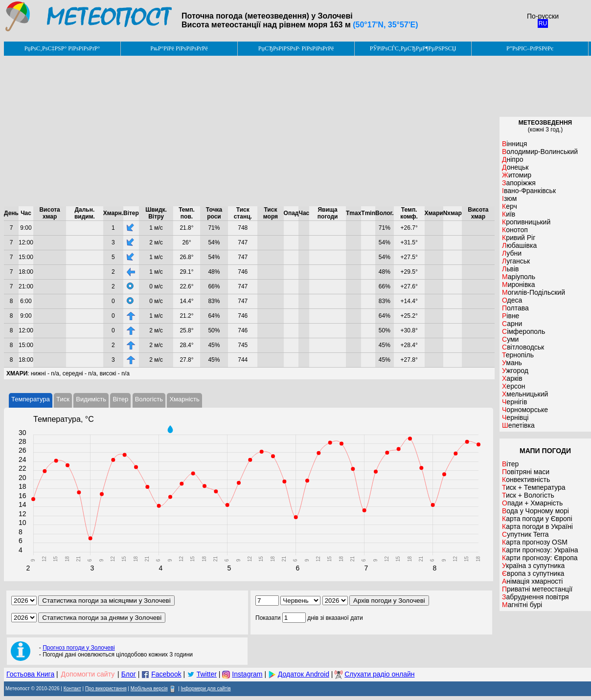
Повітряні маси (526, 472)
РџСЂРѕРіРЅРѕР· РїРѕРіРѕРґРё (296, 48)
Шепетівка (518, 425)
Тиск (63, 399)
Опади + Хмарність (532, 503)
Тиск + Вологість (528, 495)
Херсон (514, 386)
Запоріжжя (519, 183)
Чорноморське (525, 410)
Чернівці (515, 417)
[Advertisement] (249, 131)
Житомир (517, 175)
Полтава (515, 308)
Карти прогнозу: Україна (540, 550)
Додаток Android (304, 674)
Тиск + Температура (534, 487)
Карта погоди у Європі (537, 519)
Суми (510, 339)
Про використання (106, 689)
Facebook (166, 674)
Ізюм (509, 198)
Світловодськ (523, 347)
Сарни (512, 324)
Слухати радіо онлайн (379, 674)
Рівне (511, 316)
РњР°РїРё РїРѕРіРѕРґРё (179, 48)
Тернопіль (518, 355)
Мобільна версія (149, 689)
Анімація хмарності (532, 581)
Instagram (247, 674)
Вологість (149, 399)
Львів (510, 269)
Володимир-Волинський (540, 152)
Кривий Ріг (519, 238)
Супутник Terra (525, 534)
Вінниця (514, 144)
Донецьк (515, 167)
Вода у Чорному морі (535, 511)
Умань (512, 363)
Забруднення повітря (535, 597)
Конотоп (515, 230)
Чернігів (514, 402)
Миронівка (519, 284)
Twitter (207, 674)
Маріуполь (519, 277)
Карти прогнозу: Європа (540, 558)
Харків (512, 378)
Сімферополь (523, 331)
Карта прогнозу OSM (535, 542)
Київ (509, 214)
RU (543, 23)
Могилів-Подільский (534, 292)
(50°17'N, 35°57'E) (385, 25)
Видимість (91, 399)
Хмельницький (525, 394)
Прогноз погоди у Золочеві (79, 648)
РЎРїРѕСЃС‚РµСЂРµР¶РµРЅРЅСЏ (413, 48)
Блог (129, 674)
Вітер (120, 399)
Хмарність (184, 399)
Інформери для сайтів (206, 689)
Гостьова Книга (30, 674)
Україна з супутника (533, 566)
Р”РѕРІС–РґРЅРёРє (530, 48)
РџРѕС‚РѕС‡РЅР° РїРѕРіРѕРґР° (62, 48)
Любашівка (519, 245)
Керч (510, 206)
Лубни (512, 253)
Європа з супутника (533, 573)
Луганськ (516, 261)
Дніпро (512, 159)
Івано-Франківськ (529, 191)
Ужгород (515, 371)
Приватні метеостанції (537, 589)
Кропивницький (526, 222)
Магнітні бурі (522, 605)
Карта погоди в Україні (537, 526)
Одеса (512, 300)
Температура (31, 399)
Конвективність (526, 480)
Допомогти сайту (88, 674)
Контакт (72, 689)
